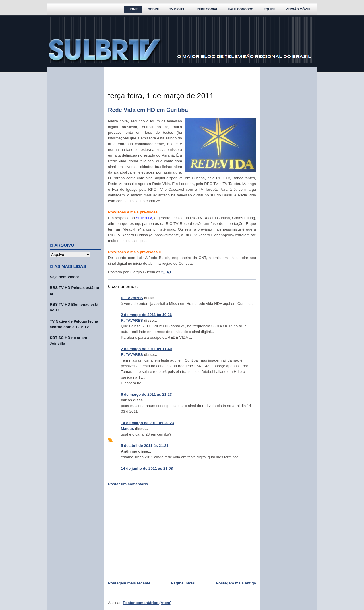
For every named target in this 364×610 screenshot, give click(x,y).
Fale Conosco (241, 9)
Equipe (270, 9)
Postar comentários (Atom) (147, 603)
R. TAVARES (132, 298)
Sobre (153, 9)
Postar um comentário (128, 484)
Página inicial (183, 583)
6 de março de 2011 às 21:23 (146, 394)
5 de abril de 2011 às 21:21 (145, 446)
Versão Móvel (298, 9)
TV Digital (178, 9)
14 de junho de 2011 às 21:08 (147, 468)
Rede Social (207, 9)
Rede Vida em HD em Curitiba (148, 110)
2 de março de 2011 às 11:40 (146, 349)
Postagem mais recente (129, 583)
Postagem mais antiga (236, 583)
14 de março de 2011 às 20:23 (147, 423)
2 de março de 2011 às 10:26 (146, 315)
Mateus (127, 429)
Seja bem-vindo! (64, 277)
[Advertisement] (75, 152)
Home (133, 9)
